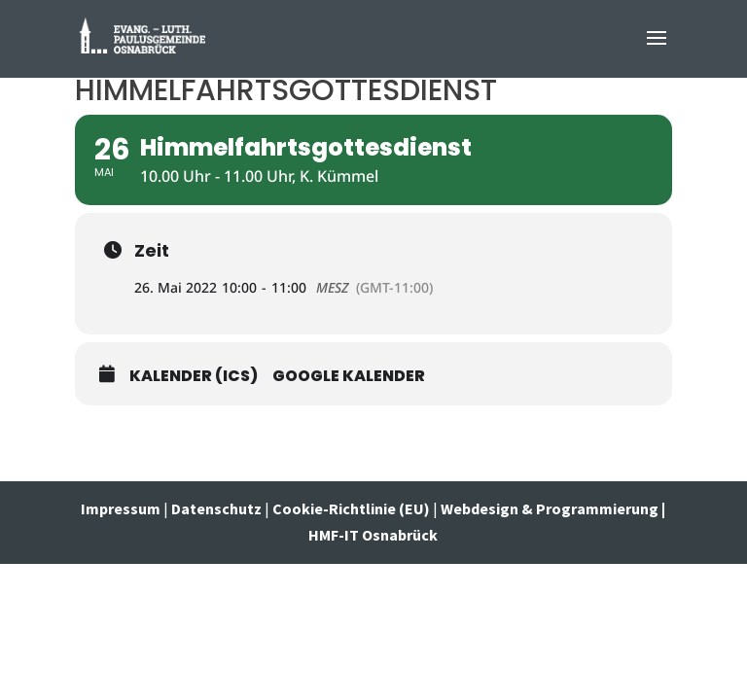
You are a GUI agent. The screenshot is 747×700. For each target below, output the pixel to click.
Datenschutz (216, 508)
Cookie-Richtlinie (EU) (351, 508)
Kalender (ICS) (194, 376)
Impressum (122, 508)
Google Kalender (349, 376)
